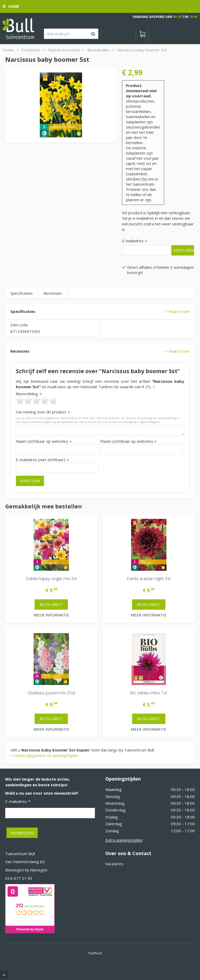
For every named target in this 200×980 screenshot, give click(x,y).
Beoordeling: (29, 394)
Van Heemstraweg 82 (25, 862)
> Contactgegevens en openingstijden (44, 755)
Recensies (53, 293)
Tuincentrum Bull (20, 854)
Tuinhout (95, 953)
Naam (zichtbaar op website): (44, 441)
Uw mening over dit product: (43, 412)
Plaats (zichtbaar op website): (128, 441)
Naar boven (179, 311)
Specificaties (22, 293)
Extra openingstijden (124, 840)
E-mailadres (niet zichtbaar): (42, 460)
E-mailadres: (135, 241)
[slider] (37, 401)
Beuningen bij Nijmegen (26, 870)
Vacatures (114, 864)
